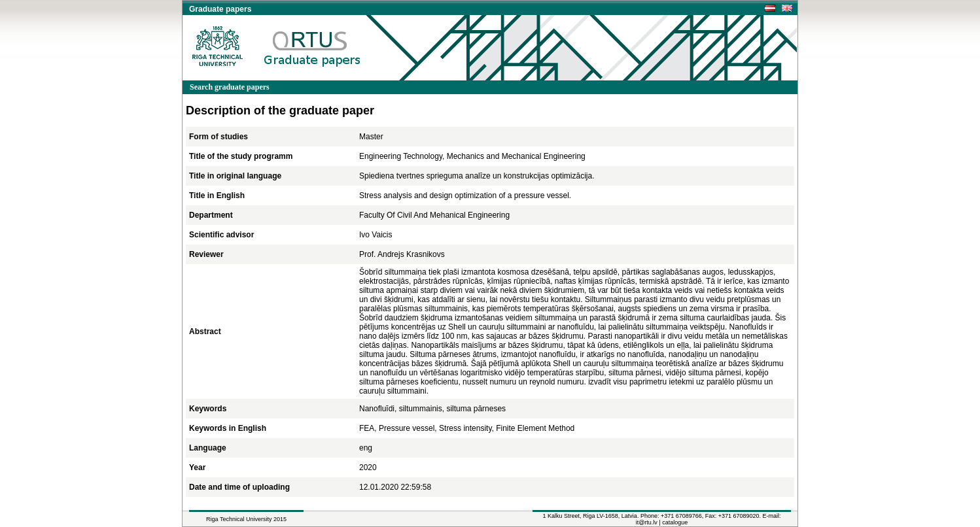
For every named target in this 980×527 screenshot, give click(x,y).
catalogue (675, 522)
